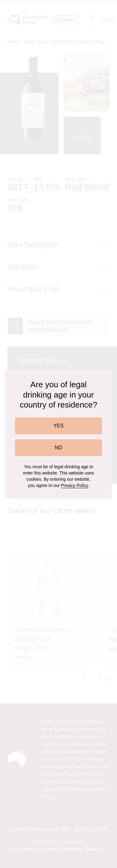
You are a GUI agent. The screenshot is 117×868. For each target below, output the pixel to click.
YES (58, 426)
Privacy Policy (74, 485)
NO (59, 448)
